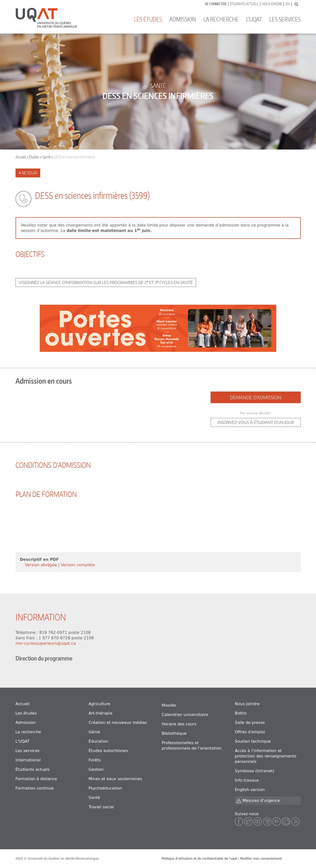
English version (250, 790)
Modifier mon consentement (261, 859)
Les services (285, 19)
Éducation (99, 741)
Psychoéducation (105, 788)
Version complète (78, 565)
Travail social (101, 807)
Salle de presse (250, 723)
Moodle (169, 705)
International (28, 760)
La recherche (221, 19)
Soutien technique (253, 741)
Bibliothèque (174, 733)
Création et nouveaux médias (118, 723)
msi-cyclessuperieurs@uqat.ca (46, 643)
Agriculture (99, 704)
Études (34, 157)
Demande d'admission (256, 397)
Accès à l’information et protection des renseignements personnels (266, 756)
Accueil (21, 157)
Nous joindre (272, 4)
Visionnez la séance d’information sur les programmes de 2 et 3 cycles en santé (106, 282)
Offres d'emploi (250, 732)
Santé (46, 157)
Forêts (95, 760)
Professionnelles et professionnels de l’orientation (192, 745)
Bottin (241, 713)
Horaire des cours (179, 724)
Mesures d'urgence (258, 801)
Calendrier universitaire (185, 715)
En (288, 4)
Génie (94, 732)
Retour (28, 173)
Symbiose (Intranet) (254, 771)
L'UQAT (254, 19)
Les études (148, 19)
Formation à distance (36, 779)
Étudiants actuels (244, 4)
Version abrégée (42, 565)
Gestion (96, 769)
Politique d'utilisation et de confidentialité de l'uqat (199, 859)
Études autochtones (108, 751)
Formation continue (35, 788)
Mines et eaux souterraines (115, 779)
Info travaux (247, 780)
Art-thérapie (101, 713)
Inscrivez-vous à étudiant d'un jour (256, 422)
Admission (183, 19)
